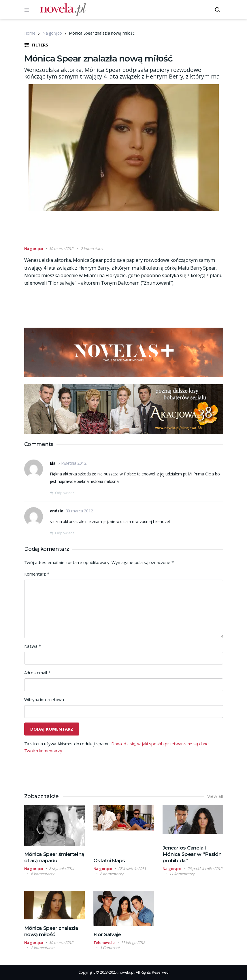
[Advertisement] (129, 231)
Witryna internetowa (44, 699)
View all (215, 796)
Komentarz (37, 574)
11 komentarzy (182, 874)
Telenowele (104, 942)
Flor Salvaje (107, 934)
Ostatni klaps (109, 860)
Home (30, 33)
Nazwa (33, 646)
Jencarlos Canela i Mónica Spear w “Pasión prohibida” (192, 854)
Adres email (37, 673)
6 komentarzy (42, 874)
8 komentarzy (112, 874)
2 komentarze (92, 249)
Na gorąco (52, 33)
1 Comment (110, 948)
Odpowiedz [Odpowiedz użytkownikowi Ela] (65, 493)
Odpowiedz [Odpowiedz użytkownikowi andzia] (65, 533)
